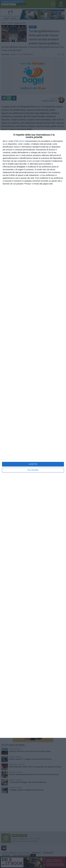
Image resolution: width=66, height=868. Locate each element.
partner (22, 141)
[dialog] (33, 434)
